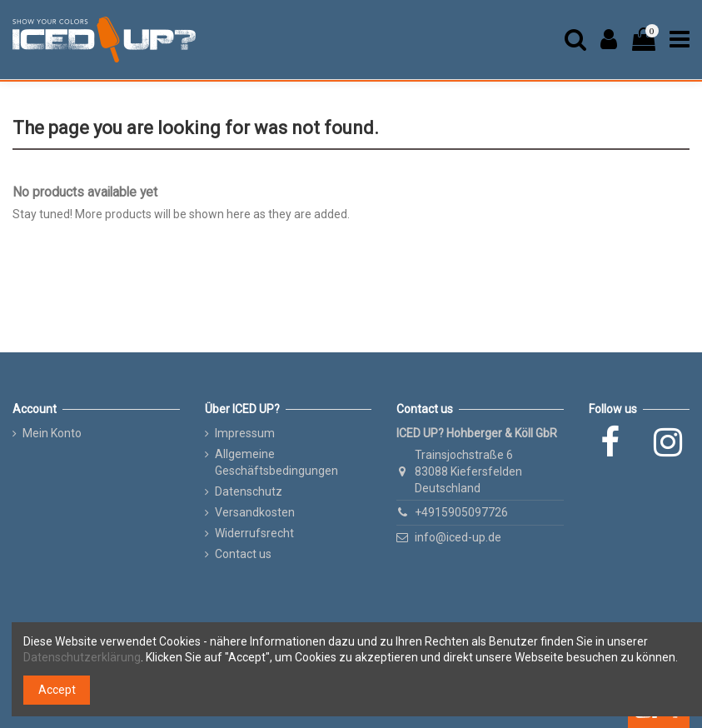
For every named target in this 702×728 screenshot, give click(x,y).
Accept (57, 690)
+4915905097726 (461, 512)
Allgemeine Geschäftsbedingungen (276, 462)
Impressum (245, 433)
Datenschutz (249, 491)
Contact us (243, 554)
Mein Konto (52, 433)
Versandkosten (255, 512)
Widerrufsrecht (254, 533)
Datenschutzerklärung (82, 657)
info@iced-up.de (458, 537)
